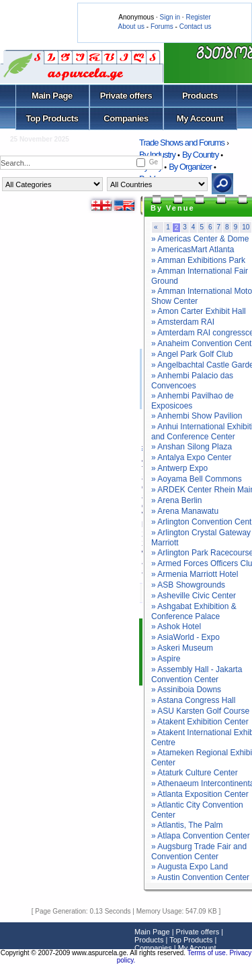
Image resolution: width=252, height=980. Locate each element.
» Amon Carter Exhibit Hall (199, 311)
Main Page (52, 96)
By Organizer (190, 167)
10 (246, 227)
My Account (200, 118)
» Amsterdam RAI (183, 322)
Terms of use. (209, 953)
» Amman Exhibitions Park (198, 260)
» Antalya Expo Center (191, 457)
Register (198, 17)
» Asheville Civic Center (194, 596)
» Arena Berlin (176, 500)
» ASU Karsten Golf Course (200, 711)
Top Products (52, 118)
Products (200, 96)
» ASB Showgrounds (188, 585)
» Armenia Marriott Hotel (195, 574)
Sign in (170, 17)
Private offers (126, 96)
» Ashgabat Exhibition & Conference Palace (194, 611)
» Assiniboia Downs (186, 690)
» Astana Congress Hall (193, 700)
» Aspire (166, 659)
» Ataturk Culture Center (195, 773)
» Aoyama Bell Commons (197, 479)
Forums (162, 26)
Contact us (196, 26)
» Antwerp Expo (179, 468)
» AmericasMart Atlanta (193, 250)
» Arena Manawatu (185, 511)
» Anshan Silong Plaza (192, 447)
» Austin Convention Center (200, 877)
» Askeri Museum (182, 648)
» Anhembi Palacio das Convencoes (192, 381)
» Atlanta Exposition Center (200, 794)
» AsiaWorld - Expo (185, 637)
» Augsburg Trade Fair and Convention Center (199, 852)
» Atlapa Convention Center (201, 836)
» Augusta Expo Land (190, 867)
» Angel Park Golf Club (192, 354)
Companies (126, 118)
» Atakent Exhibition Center (200, 722)
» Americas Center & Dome (200, 239)
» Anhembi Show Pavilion (197, 416)
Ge (154, 162)
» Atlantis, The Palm (187, 825)
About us (131, 26)
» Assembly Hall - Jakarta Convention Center (197, 674)
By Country (200, 155)
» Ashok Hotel (176, 627)
